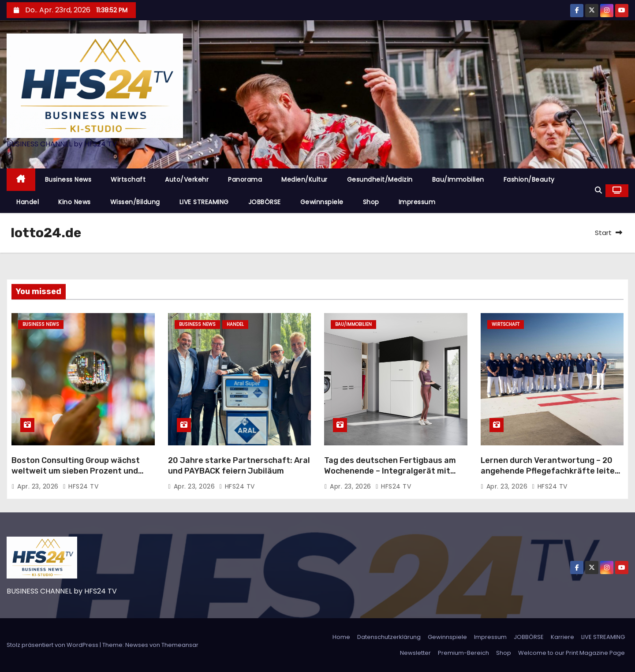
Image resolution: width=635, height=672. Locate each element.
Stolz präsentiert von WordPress (53, 645)
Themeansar (180, 645)
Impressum (417, 202)
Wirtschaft (128, 179)
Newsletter (415, 653)
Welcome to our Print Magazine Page (571, 653)
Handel (28, 202)
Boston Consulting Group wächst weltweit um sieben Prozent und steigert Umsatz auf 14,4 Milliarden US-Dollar (81, 476)
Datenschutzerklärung (389, 637)
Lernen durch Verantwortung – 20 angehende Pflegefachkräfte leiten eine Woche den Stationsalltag (550, 471)
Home (341, 637)
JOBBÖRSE (265, 202)
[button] (598, 190)
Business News (68, 179)
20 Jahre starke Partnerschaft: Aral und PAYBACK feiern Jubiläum (239, 466)
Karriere (562, 637)
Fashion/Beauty (529, 179)
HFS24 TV (80, 486)
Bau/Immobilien (458, 179)
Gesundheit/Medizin (380, 179)
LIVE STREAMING (204, 202)
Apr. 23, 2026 (39, 486)
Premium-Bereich (463, 653)
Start (603, 233)
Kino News (75, 202)
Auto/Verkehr (187, 179)
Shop (371, 202)
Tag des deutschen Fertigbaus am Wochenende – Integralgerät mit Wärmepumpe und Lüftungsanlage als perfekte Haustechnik (391, 476)
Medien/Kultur (304, 179)
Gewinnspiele (322, 202)
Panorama (245, 179)
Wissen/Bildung (135, 202)
